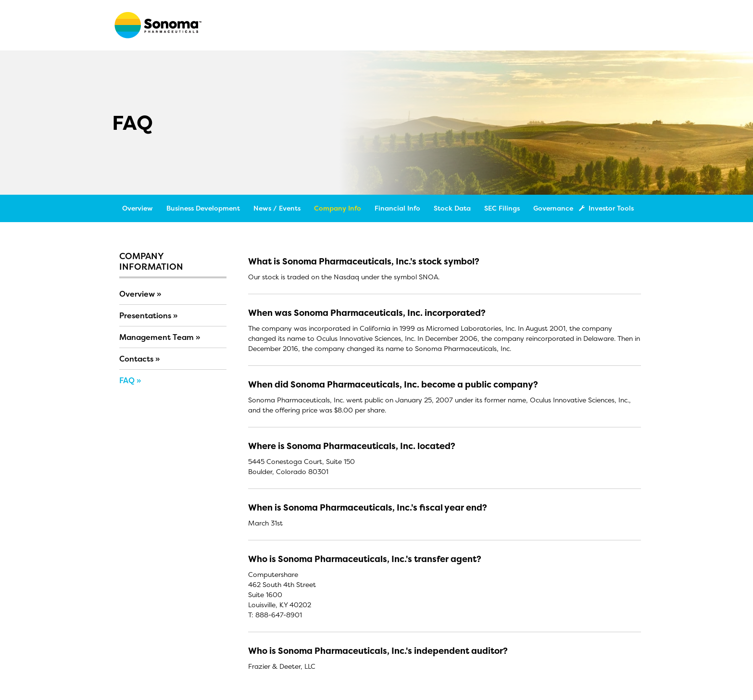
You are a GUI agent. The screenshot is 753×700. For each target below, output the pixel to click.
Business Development (203, 208)
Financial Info (397, 208)
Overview (138, 208)
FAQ (127, 380)
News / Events (277, 208)
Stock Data (452, 208)
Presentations (145, 315)
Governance (553, 208)
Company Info (338, 208)
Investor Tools (608, 208)
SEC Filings (502, 208)
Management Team (157, 337)
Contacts (136, 359)
